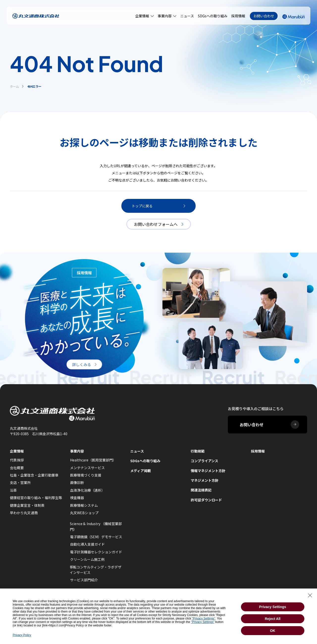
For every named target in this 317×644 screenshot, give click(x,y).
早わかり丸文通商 (24, 513)
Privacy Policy (22, 635)
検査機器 (77, 498)
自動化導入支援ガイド (87, 544)
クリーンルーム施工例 (87, 559)
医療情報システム (84, 505)
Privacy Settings (273, 607)
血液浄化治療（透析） (87, 490)
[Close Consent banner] (310, 595)
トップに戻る (158, 206)
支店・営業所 (20, 483)
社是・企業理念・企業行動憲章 (34, 475)
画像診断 (77, 483)
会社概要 (17, 468)
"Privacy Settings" (204, 618)
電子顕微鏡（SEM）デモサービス (96, 537)
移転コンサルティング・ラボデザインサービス (95, 570)
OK (273, 631)
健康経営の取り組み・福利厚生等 (36, 498)
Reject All (273, 619)
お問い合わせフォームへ (159, 224)
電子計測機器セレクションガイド (96, 552)
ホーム (14, 86)
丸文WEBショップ (84, 513)
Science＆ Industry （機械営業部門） (96, 526)
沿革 (13, 490)
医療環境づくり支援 (86, 475)
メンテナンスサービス (87, 468)
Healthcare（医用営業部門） (93, 460)
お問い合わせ (264, 16)
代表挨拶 (17, 460)
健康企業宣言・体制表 (27, 505)
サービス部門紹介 (84, 580)
